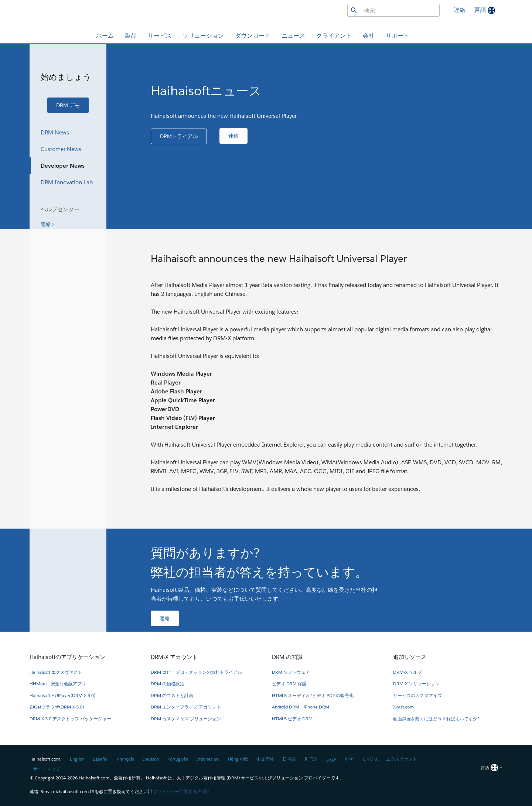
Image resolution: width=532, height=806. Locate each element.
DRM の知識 (287, 657)
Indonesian (207, 759)
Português (178, 759)
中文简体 (265, 759)
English (77, 759)
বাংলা (350, 759)
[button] (68, 105)
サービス (160, 36)
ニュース (293, 36)
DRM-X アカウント (174, 657)
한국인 (311, 759)
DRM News (55, 132)
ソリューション (203, 36)
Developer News (63, 166)
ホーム (105, 36)
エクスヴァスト (402, 759)
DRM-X (370, 759)
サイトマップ (47, 769)
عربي (331, 759)
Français (125, 759)
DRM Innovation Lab (67, 182)
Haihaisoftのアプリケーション (67, 657)
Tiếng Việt (238, 759)
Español (101, 759)
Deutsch (151, 759)
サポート (398, 36)
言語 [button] (481, 10)
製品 (131, 36)
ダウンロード (253, 36)
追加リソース (410, 657)
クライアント (334, 36)
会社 (369, 36)
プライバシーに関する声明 (180, 791)
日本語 (289, 759)
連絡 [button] (460, 10)
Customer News (61, 149)
